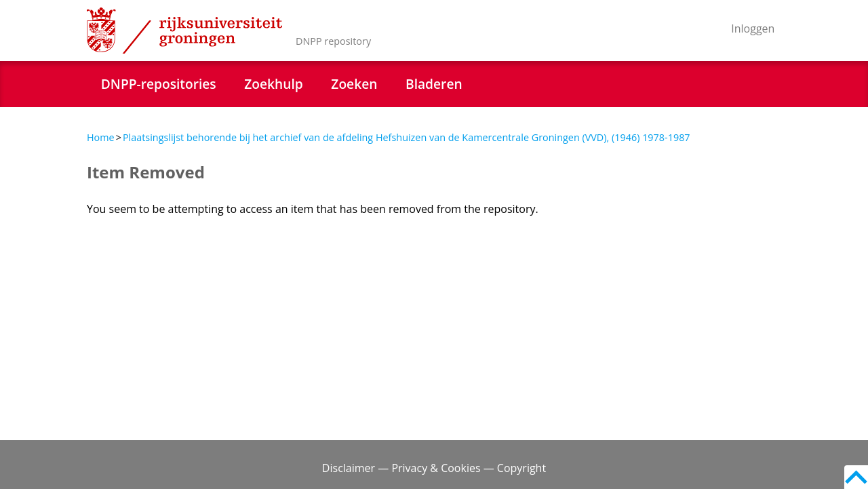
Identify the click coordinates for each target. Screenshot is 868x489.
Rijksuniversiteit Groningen (184, 31)
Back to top (856, 477)
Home (101, 137)
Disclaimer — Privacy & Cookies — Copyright (434, 468)
